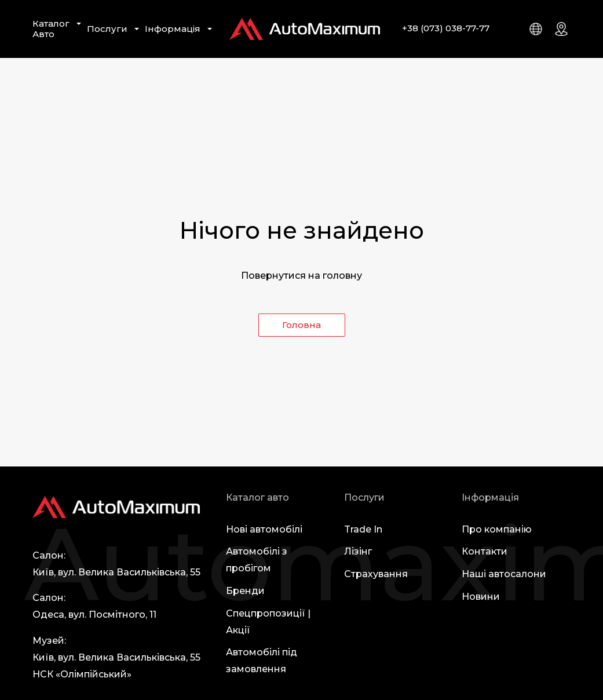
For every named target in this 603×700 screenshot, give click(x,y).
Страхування (376, 574)
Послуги (107, 29)
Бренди (245, 591)
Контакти (485, 551)
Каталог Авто (51, 29)
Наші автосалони (504, 574)
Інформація (173, 29)
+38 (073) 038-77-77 (446, 28)
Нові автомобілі (264, 529)
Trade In (363, 529)
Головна (301, 325)
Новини (481, 597)
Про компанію (497, 529)
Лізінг (358, 551)
